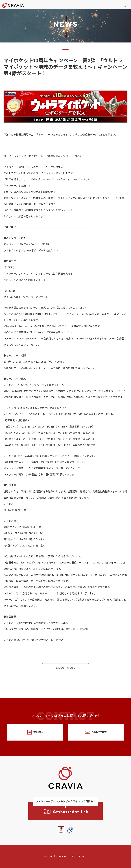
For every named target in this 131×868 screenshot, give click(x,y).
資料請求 (35, 732)
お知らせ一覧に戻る (65, 668)
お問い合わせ (96, 732)
